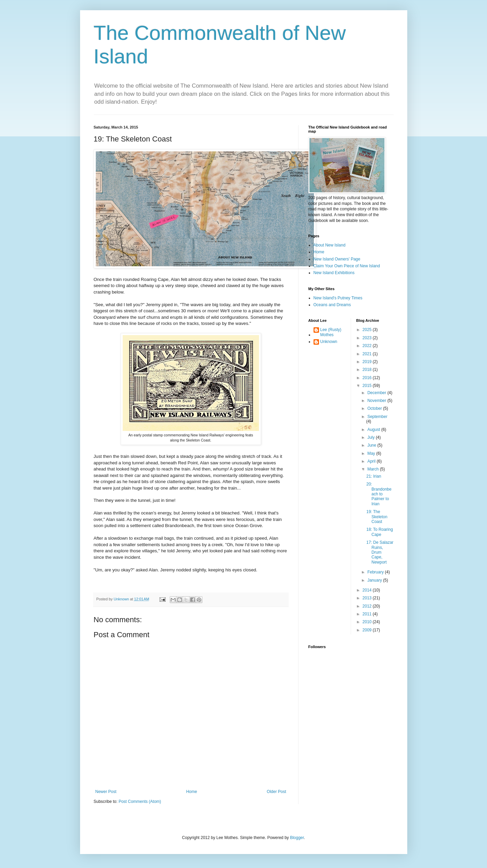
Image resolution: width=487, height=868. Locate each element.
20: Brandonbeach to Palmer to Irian (379, 494)
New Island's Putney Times (338, 298)
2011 (368, 614)
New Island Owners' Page (337, 259)
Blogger (297, 838)
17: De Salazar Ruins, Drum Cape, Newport (380, 552)
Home (192, 792)
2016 (368, 378)
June (372, 445)
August (374, 430)
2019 (368, 362)
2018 (368, 370)
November (377, 401)
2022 (368, 346)
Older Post (277, 792)
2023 (368, 338)
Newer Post (106, 792)
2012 (368, 606)
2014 (368, 590)
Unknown (329, 342)
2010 (368, 622)
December (377, 393)
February (376, 572)
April (372, 461)
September (377, 417)
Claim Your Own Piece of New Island (347, 266)
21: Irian (374, 476)
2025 (368, 330)
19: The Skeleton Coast (377, 517)
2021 (368, 354)
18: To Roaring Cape (380, 532)
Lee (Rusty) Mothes (331, 332)
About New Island (330, 245)
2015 (368, 386)
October (375, 408)
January (375, 580)
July (372, 437)
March (374, 469)
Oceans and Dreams (332, 305)
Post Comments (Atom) (140, 802)
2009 (368, 630)
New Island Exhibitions (334, 273)
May (372, 453)
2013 (368, 598)
